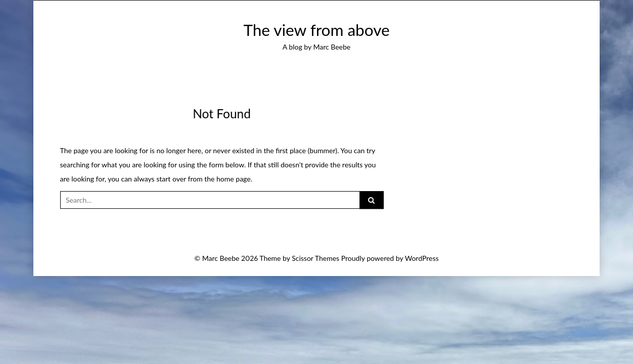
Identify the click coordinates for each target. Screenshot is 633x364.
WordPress (422, 258)
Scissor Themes (315, 258)
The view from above (316, 30)
